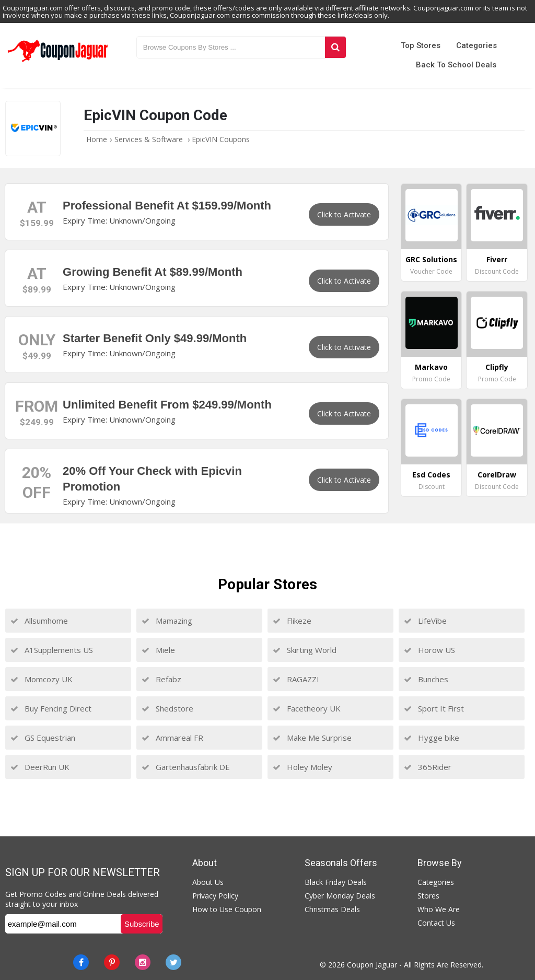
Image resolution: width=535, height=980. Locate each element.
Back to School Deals (456, 65)
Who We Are (439, 909)
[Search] (335, 47)
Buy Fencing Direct (51, 708)
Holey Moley (303, 767)
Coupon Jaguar (372, 965)
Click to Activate (344, 214)
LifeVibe (425, 621)
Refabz (161, 679)
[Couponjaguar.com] (58, 62)
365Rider (428, 767)
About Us (208, 882)
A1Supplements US (52, 650)
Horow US (429, 650)
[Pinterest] (112, 962)
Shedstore (167, 708)
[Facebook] (81, 962)
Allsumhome (39, 621)
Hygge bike (432, 738)
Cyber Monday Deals (340, 896)
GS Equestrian (43, 738)
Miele (158, 650)
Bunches (426, 679)
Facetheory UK (307, 708)
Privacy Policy (215, 896)
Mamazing (167, 621)
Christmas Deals (332, 909)
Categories (476, 45)
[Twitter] (173, 962)
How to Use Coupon (227, 909)
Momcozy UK (42, 679)
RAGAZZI (296, 679)
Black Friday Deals (336, 882)
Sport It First (434, 708)
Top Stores (421, 45)
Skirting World (305, 650)
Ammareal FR (172, 738)
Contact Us (436, 923)
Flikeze (292, 621)
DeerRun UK (40, 767)
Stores (428, 896)
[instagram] (143, 962)
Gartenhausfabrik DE (186, 767)
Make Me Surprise (312, 738)
